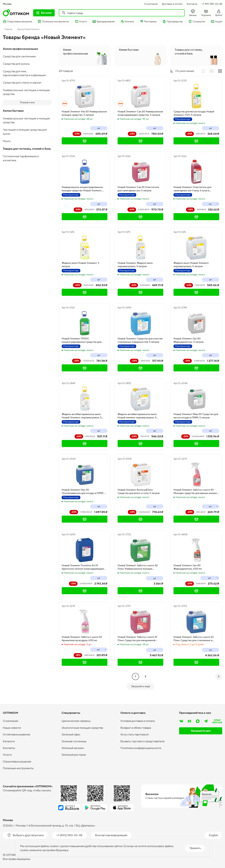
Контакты (192, 4)
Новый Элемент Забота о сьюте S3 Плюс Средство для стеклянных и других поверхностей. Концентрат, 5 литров (194, 639)
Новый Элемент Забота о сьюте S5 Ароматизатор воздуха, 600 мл (82, 639)
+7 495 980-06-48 (212, 4)
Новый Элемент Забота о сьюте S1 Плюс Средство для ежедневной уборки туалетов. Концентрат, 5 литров (140, 639)
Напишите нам (201, 731)
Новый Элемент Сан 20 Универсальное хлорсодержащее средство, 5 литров (140, 113)
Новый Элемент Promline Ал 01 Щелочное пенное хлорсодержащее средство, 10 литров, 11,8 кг (83, 567)
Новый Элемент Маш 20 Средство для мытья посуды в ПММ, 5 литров (196, 416)
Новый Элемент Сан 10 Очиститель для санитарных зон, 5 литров (138, 189)
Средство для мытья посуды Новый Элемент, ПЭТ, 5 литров (194, 113)
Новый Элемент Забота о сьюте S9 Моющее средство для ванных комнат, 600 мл (195, 492)
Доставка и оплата (172, 4)
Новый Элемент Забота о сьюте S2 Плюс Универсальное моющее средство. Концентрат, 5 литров (138, 567)
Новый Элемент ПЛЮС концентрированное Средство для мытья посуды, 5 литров (81, 340)
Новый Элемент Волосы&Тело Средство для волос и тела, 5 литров (139, 492)
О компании (151, 4)
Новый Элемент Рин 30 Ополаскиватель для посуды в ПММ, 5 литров (84, 492)
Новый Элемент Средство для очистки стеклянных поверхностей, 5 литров (140, 340)
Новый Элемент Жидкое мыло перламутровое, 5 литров (135, 265)
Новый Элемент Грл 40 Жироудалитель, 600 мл (188, 567)
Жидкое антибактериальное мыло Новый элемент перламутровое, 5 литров (137, 416)
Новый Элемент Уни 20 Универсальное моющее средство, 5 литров (84, 113)
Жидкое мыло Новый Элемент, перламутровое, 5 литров (191, 265)
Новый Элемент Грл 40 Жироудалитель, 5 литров (188, 340)
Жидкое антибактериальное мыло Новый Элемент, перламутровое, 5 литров (82, 416)
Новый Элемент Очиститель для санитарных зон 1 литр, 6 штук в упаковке (192, 189)
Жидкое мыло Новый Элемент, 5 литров (81, 265)
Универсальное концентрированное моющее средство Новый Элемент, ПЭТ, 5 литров (82, 189)
